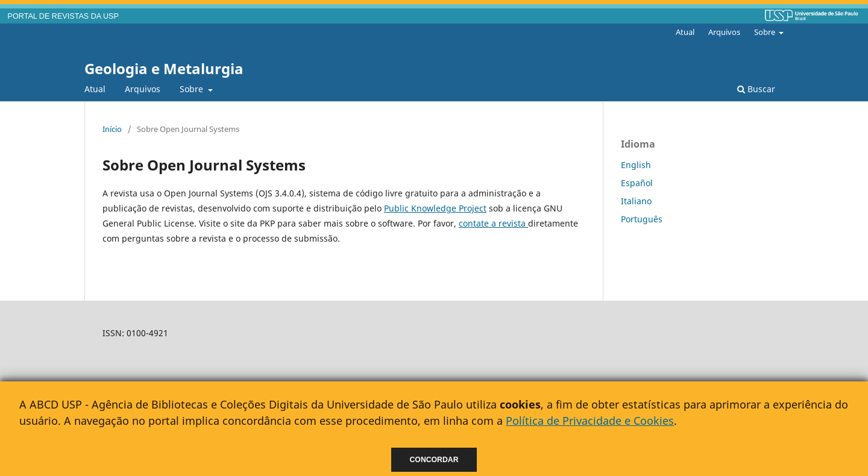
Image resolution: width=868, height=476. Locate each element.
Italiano (636, 201)
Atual (95, 89)
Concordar (434, 460)
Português (642, 219)
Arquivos (143, 89)
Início (112, 129)
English (636, 165)
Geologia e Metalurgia (164, 68)
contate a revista (493, 223)
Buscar (756, 89)
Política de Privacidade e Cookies (590, 421)
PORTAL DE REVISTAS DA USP (63, 16)
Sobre (193, 89)
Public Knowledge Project (435, 208)
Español (637, 183)
